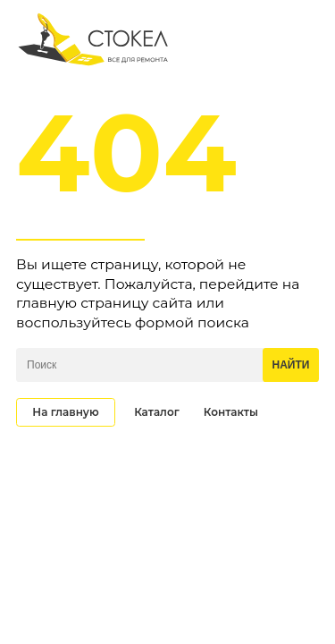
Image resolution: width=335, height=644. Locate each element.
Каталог (157, 412)
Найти (291, 365)
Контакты (231, 412)
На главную (65, 412)
